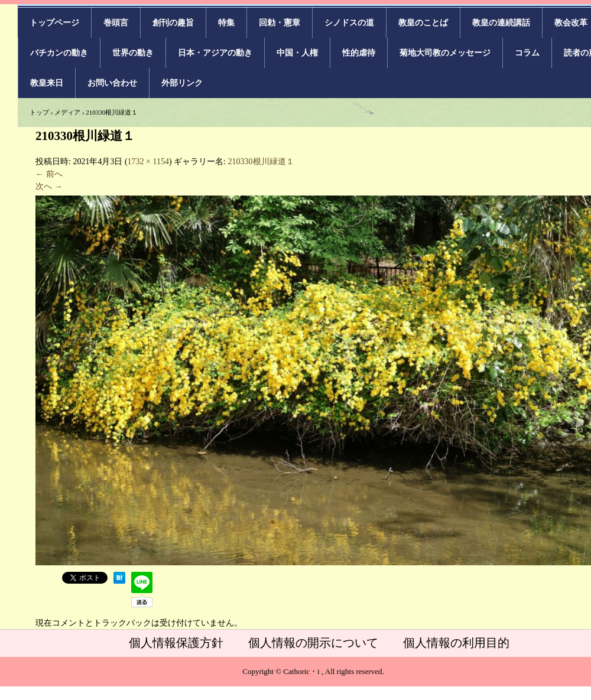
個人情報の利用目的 (456, 643)
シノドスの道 (349, 23)
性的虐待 (359, 53)
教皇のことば (423, 23)
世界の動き (133, 53)
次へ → (49, 186)
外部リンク (182, 83)
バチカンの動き (59, 53)
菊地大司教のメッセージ (445, 53)
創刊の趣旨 (173, 23)
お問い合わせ (112, 83)
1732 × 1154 (148, 162)
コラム (527, 53)
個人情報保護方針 (176, 643)
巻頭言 (116, 23)
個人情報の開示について (313, 643)
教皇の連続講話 (501, 23)
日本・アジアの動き (215, 53)
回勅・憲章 (280, 23)
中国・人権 (297, 53)
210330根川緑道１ (261, 162)
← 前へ (49, 174)
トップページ (54, 23)
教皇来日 (47, 83)
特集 (226, 23)
